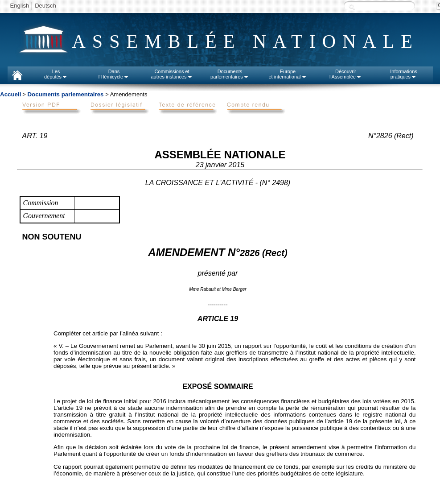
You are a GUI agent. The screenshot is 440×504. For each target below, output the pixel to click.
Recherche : (352, 6)
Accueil (10, 94)
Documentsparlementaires (230, 74)
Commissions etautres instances (172, 74)
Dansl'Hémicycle (114, 74)
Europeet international (288, 74)
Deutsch (45, 6)
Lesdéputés (56, 74)
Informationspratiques (404, 74)
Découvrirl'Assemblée (346, 74)
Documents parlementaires (65, 94)
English (20, 6)
